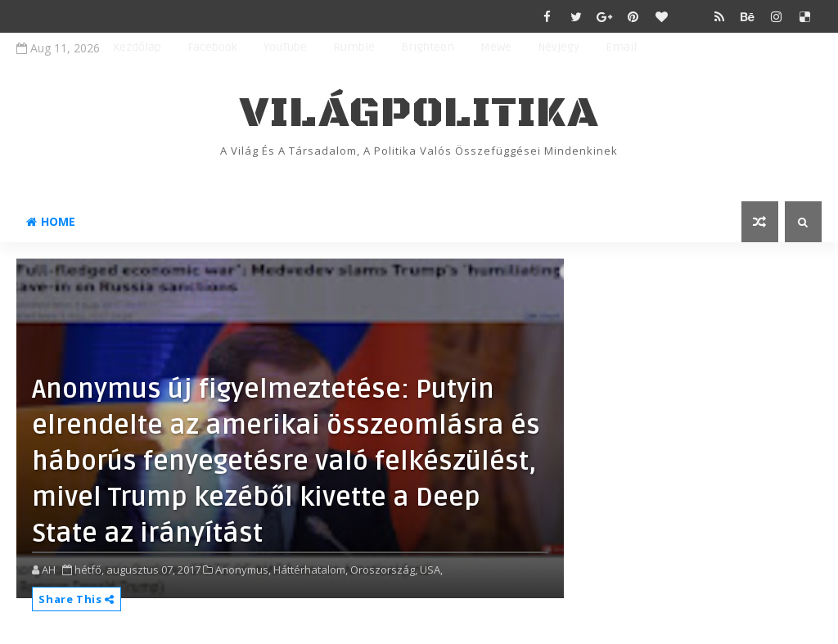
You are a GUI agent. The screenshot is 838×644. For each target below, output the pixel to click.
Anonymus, (243, 570)
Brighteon (428, 47)
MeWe (496, 47)
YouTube (285, 47)
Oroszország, (384, 570)
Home (51, 221)
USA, (431, 570)
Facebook (212, 47)
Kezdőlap (137, 47)
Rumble (354, 47)
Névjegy (559, 47)
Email (621, 47)
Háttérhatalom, (311, 570)
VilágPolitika (419, 113)
